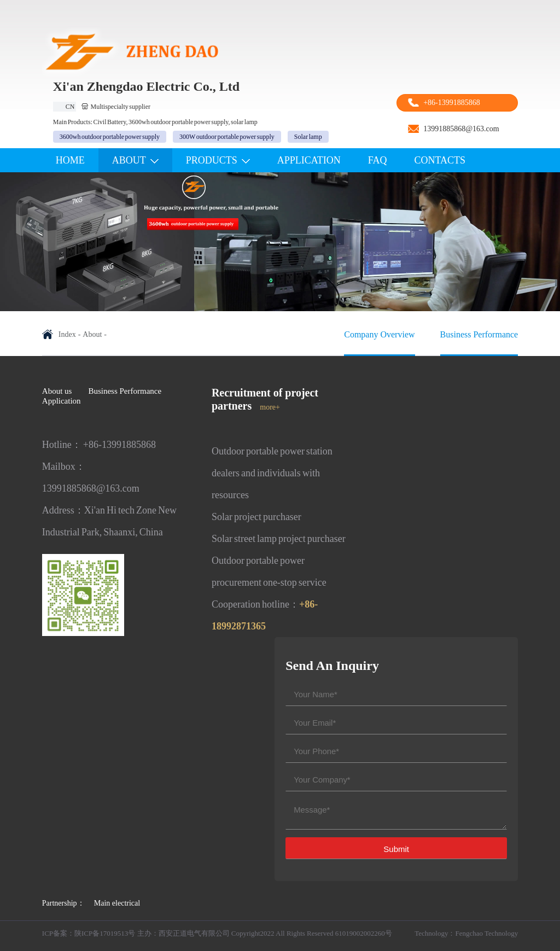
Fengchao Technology (486, 933)
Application (62, 401)
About (92, 334)
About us (57, 391)
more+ (270, 407)
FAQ (378, 160)
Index (67, 334)
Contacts (440, 160)
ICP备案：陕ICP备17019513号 (89, 933)
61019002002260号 (364, 933)
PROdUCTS (218, 160)
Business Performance (125, 391)
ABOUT (135, 160)
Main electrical (117, 903)
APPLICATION (309, 160)
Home (70, 160)
